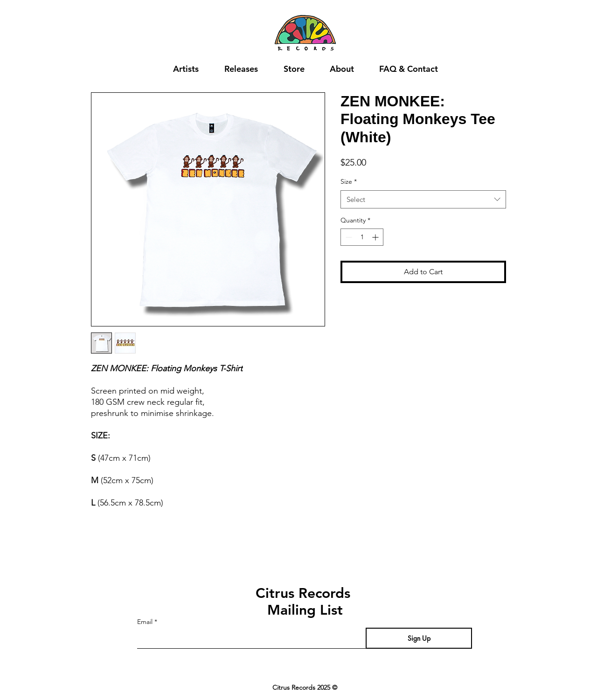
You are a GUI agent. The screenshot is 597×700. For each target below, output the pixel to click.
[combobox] (423, 199)
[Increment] (376, 237)
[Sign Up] (419, 638)
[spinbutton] (362, 237)
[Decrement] (348, 237)
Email (145, 622)
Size (349, 181)
